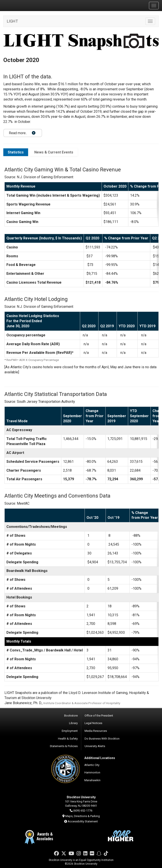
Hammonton (92, 772)
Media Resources (96, 731)
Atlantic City (92, 765)
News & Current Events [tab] (54, 152)
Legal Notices (93, 723)
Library (73, 723)
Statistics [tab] (16, 152)
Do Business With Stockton (102, 739)
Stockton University (24, 5)
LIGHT (12, 21)
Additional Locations (100, 758)
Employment (70, 731)
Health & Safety (68, 739)
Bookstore (71, 716)
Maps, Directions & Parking (83, 816)
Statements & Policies (64, 746)
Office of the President (99, 716)
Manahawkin (92, 780)
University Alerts (95, 746)
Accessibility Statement (83, 821)
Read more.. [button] (18, 133)
